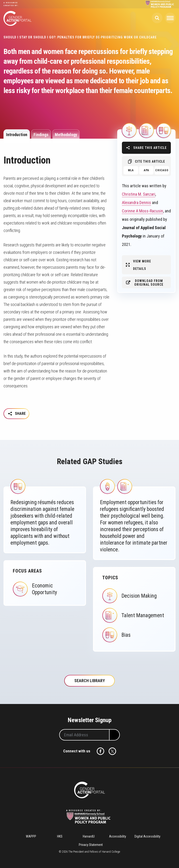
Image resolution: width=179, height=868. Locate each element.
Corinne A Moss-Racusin (143, 211)
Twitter (112, 751)
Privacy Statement (91, 845)
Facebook (100, 751)
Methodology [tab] (66, 135)
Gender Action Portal (17, 18)
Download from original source (149, 283)
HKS (60, 836)
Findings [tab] (41, 135)
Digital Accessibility (147, 836)
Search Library (90, 681)
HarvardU (89, 836)
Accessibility (118, 836)
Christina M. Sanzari (139, 194)
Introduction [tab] (17, 135)
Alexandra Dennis (136, 203)
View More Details (142, 265)
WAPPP (31, 836)
